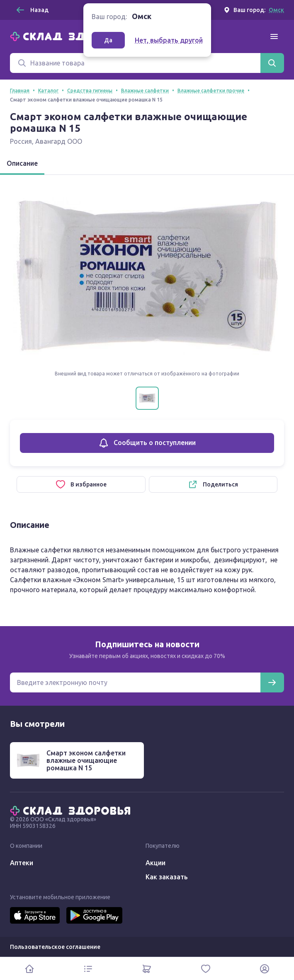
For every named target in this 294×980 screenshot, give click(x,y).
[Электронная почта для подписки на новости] (135, 682)
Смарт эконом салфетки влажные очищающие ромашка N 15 (86, 760)
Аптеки (22, 863)
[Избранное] (206, 969)
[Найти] (272, 63)
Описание (22, 163)
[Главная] (72, 36)
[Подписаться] (272, 682)
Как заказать (167, 877)
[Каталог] (88, 969)
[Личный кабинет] (265, 969)
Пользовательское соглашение (55, 947)
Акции (156, 863)
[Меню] (274, 36)
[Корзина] (147, 969)
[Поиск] (135, 63)
